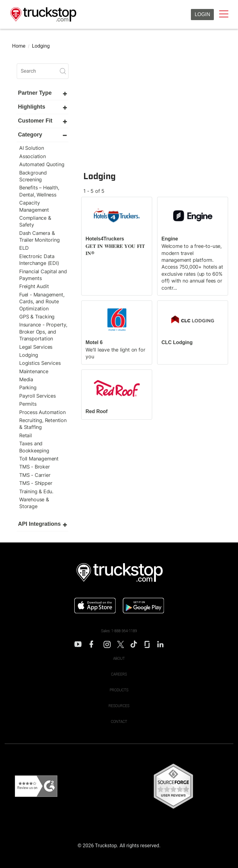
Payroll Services (37, 396)
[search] (43, 71)
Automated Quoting (42, 164)
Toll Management (39, 459)
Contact (119, 722)
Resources (119, 706)
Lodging (29, 355)
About (119, 659)
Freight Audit (34, 286)
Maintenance (34, 371)
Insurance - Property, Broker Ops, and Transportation (43, 332)
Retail (26, 435)
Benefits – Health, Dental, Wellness (39, 191)
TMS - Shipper (36, 483)
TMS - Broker (35, 467)
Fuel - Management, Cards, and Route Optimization (42, 302)
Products (119, 690)
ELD (24, 248)
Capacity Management (34, 206)
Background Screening (33, 176)
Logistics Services (40, 363)
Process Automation (42, 412)
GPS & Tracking (37, 317)
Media (26, 379)
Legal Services (36, 347)
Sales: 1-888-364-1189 (119, 631)
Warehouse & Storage (34, 503)
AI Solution (32, 148)
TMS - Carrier (35, 475)
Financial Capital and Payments (43, 275)
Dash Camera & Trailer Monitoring (39, 236)
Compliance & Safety (35, 221)
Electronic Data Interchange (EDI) (39, 260)
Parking (28, 387)
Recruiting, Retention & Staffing (43, 424)
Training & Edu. (36, 491)
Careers (119, 674)
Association (33, 156)
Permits (28, 404)
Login (202, 14)
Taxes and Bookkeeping (34, 447)
